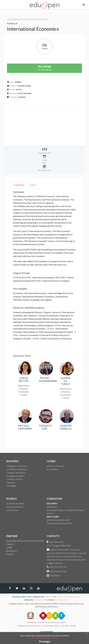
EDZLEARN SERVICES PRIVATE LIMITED (25, 541)
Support (53, 550)
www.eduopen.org (58, 571)
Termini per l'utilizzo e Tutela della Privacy (65, 510)
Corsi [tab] (33, 185)
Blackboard (11, 551)
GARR (9, 548)
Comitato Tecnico (14, 479)
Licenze (50, 513)
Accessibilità (52, 469)
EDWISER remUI (62, 600)
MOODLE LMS (40, 600)
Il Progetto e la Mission (17, 466)
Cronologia (11, 486)
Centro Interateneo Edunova (69, 597)
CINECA (10, 544)
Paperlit (10, 554)
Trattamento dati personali (59, 523)
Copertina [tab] (19, 185)
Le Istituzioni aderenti (16, 469)
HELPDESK (55, 576)
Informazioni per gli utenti (58, 520)
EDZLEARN (49, 597)
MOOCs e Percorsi (55, 466)
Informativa (52, 507)
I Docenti (11, 483)
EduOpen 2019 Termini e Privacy (45, 638)
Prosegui (45, 641)
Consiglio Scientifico (15, 476)
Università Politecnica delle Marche (27, 19)
